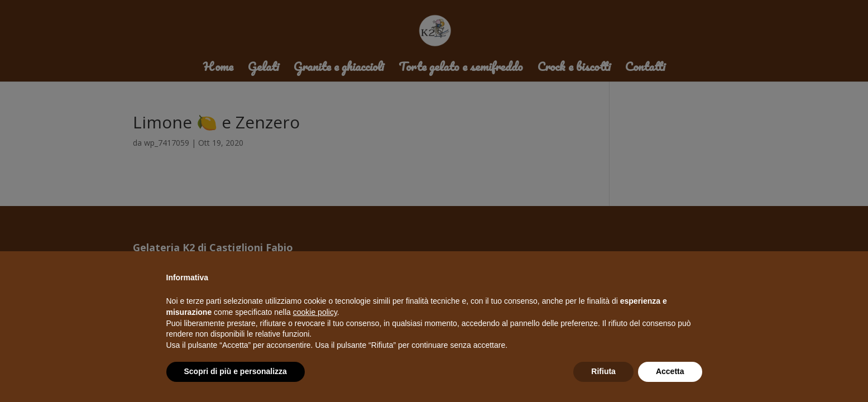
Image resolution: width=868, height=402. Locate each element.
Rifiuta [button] (603, 371)
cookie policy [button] (315, 312)
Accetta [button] (670, 371)
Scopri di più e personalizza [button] (236, 371)
